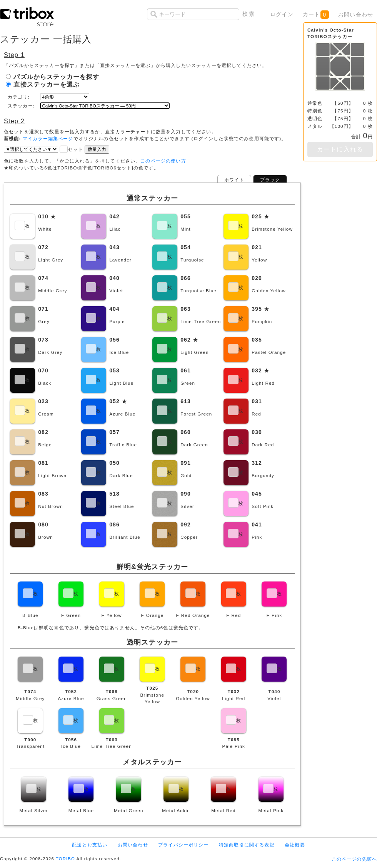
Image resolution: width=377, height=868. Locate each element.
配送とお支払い (90, 845)
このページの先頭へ (354, 859)
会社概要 (295, 845)
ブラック (270, 180)
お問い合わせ (356, 15)
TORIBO (65, 859)
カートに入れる (340, 149)
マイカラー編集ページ (48, 138)
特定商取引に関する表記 (247, 845)
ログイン (282, 14)
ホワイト (234, 180)
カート (316, 15)
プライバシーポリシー (183, 845)
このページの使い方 (163, 161)
